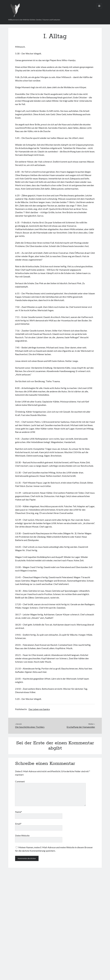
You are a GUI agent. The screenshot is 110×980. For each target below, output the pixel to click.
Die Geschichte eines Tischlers (30, 727)
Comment (20, 781)
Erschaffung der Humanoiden (81, 727)
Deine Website (22, 835)
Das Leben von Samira (39, 709)
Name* (18, 812)
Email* (18, 824)
